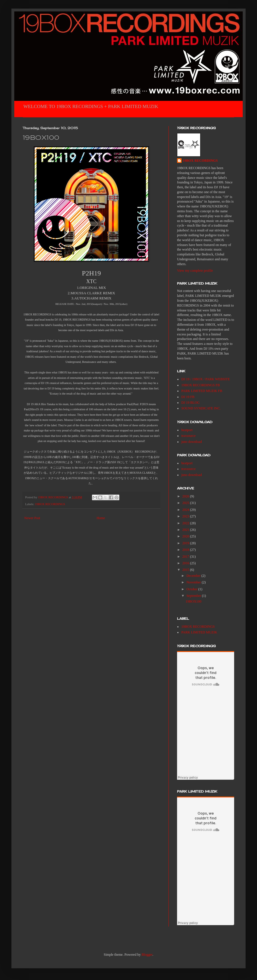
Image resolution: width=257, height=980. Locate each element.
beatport (187, 430)
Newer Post (32, 518)
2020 (186, 536)
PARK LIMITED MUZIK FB (202, 391)
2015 (186, 570)
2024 (186, 510)
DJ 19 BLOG (190, 403)
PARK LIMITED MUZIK (199, 632)
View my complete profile (195, 271)
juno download (192, 442)
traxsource (188, 436)
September (194, 596)
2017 (186, 557)
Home (101, 518)
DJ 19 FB (188, 397)
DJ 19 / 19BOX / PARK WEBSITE (206, 379)
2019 (186, 543)
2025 (186, 503)
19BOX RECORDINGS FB (201, 385)
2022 (186, 523)
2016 (186, 563)
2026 (186, 496)
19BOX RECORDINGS (50, 504)
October (192, 589)
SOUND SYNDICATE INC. (201, 408)
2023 (186, 516)
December (194, 576)
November (194, 582)
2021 (186, 530)
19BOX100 (193, 601)
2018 (186, 550)
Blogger (147, 955)
